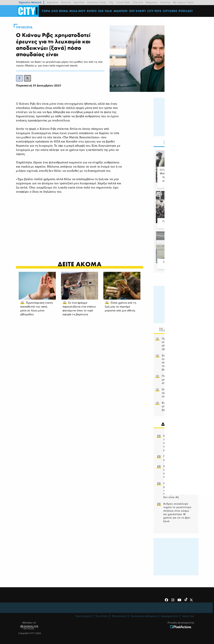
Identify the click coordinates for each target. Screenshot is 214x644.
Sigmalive (52, 2)
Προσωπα (29, 27)
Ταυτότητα (102, 615)
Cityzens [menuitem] (171, 11)
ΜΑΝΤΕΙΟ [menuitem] (122, 11)
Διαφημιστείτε (170, 615)
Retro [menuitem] (93, 11)
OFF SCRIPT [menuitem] (139, 11)
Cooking (165, 2)
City (111, 2)
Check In (138, 2)
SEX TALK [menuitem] (106, 11)
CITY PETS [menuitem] (155, 11)
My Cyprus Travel (183, 2)
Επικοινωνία (119, 615)
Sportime (79, 2)
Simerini (66, 2)
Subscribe (188, 615)
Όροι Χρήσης (83, 615)
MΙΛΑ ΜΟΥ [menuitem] (79, 11)
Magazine (152, 2)
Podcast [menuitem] (187, 11)
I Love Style (123, 2)
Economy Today (97, 2)
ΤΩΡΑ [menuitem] (47, 11)
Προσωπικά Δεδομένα (144, 615)
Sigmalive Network (30, 2)
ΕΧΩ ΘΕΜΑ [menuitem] (61, 11)
